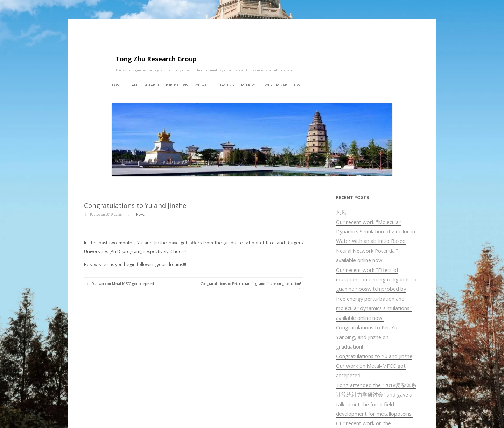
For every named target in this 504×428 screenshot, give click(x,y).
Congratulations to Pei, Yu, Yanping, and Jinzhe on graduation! (367, 337)
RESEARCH (152, 85)
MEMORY (248, 85)
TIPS (297, 85)
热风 (341, 212)
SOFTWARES (203, 85)
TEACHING (226, 85)
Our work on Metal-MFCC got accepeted (120, 284)
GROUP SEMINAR (274, 85)
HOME (117, 85)
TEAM (133, 85)
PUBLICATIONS (177, 85)
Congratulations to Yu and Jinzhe (374, 356)
